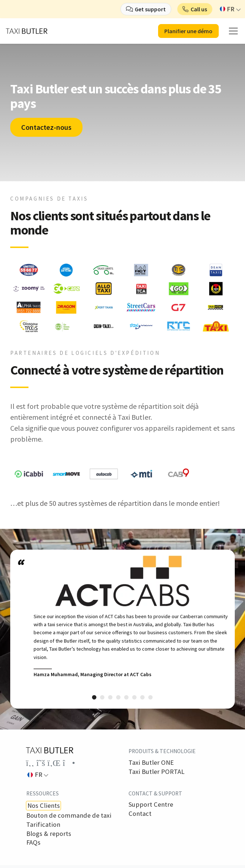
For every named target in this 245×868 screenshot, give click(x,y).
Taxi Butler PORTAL (156, 772)
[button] (195, 9)
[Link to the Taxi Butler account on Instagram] (69, 763)
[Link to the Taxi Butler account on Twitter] (41, 763)
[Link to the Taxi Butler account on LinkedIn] (54, 763)
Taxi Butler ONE (151, 763)
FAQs (33, 842)
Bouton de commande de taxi (69, 815)
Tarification (43, 825)
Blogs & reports (49, 834)
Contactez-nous (46, 127)
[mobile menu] (233, 31)
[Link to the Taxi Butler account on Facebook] (30, 763)
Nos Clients (44, 805)
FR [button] (227, 9)
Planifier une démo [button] (188, 31)
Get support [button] (150, 9)
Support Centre (151, 805)
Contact (140, 814)
